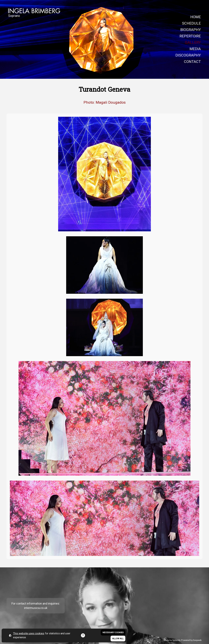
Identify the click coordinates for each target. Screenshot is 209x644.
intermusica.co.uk (36, 608)
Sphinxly (176, 640)
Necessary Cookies (113, 632)
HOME (196, 17)
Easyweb (197, 640)
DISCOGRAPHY (188, 55)
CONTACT (192, 62)
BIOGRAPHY (191, 30)
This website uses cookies (29, 633)
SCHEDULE (191, 23)
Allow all (118, 639)
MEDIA (195, 49)
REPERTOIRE (190, 36)
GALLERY (193, 42)
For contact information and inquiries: (36, 603)
